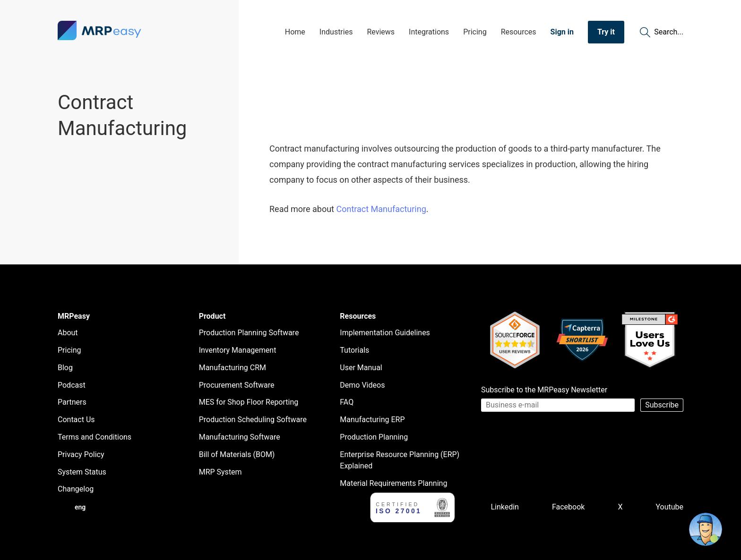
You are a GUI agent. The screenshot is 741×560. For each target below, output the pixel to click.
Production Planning (374, 437)
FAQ (347, 402)
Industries (336, 32)
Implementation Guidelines (385, 333)
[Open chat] (706, 529)
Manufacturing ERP (372, 420)
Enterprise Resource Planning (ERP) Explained (400, 460)
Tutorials (354, 350)
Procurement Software (237, 385)
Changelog (76, 489)
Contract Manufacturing (381, 209)
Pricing (475, 32)
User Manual (361, 368)
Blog (65, 368)
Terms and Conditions (95, 437)
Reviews (381, 32)
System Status (82, 472)
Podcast (72, 385)
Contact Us (76, 420)
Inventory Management (238, 350)
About (68, 333)
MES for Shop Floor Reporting (249, 402)
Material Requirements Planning (393, 483)
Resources (519, 32)
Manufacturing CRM (233, 368)
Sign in (562, 32)
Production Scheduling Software (253, 420)
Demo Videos (362, 385)
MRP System (220, 472)
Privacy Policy (81, 454)
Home (295, 32)
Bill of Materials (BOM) (237, 454)
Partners (72, 402)
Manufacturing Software (240, 437)
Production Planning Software (249, 333)
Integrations (429, 32)
